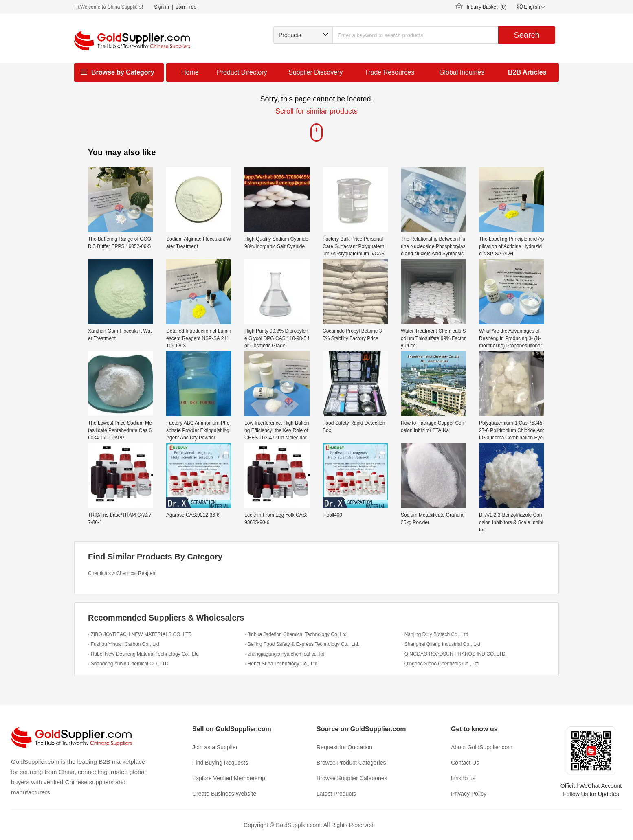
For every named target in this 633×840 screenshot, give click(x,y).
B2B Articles (527, 72)
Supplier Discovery (315, 72)
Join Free (186, 7)
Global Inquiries (462, 72)
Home (190, 72)
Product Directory (242, 72)
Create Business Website (224, 794)
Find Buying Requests (220, 763)
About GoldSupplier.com (482, 747)
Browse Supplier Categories (352, 778)
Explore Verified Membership (229, 778)
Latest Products (336, 794)
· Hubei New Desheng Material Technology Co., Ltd (143, 654)
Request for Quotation (344, 747)
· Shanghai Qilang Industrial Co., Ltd (441, 644)
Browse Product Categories (351, 763)
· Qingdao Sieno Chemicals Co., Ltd (441, 664)
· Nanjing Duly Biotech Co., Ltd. (436, 634)
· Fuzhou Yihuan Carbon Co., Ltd (124, 644)
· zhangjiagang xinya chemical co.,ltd (285, 654)
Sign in (162, 7)
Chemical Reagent (137, 573)
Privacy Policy (469, 794)
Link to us (463, 778)
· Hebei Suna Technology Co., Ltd (281, 664)
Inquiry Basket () (487, 7)
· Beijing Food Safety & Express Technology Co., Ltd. (302, 644)
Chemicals (99, 573)
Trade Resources (389, 72)
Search (526, 35)
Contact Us (465, 763)
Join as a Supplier (215, 747)
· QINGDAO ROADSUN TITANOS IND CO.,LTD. (454, 654)
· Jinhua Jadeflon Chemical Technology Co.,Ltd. (296, 634)
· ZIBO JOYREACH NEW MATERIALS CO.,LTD (140, 634)
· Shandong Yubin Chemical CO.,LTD (128, 664)
